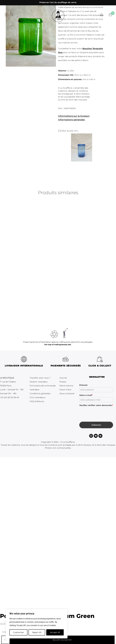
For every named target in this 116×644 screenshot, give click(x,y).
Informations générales (71, 120)
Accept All (55, 632)
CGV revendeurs (38, 397)
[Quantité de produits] (5, 640)
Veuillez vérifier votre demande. (96, 405)
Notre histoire (66, 386)
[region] (37, 624)
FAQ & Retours (37, 401)
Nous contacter (67, 393)
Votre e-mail (86, 395)
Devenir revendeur (39, 382)
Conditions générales (40, 393)
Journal (63, 378)
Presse (63, 382)
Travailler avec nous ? (40, 378)
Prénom (83, 385)
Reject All (37, 632)
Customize (18, 632)
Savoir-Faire (65, 390)
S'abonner (96, 425)
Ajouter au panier (62, 640)
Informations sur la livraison (74, 116)
